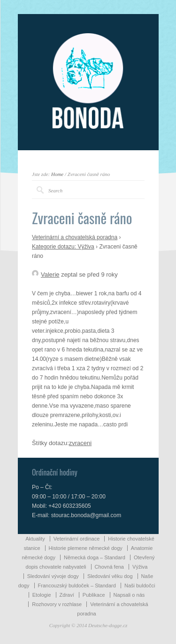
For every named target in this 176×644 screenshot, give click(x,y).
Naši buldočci (140, 585)
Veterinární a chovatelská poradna (75, 237)
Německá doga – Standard (95, 557)
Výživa (140, 567)
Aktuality (35, 539)
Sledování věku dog (110, 576)
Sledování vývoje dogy (53, 576)
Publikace (94, 595)
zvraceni (80, 443)
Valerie (46, 274)
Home (57, 174)
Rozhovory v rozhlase (57, 604)
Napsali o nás (129, 595)
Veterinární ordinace (77, 539)
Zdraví (67, 595)
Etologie (42, 595)
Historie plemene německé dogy (86, 548)
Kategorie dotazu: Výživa (63, 247)
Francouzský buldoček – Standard (77, 585)
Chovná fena (109, 567)
